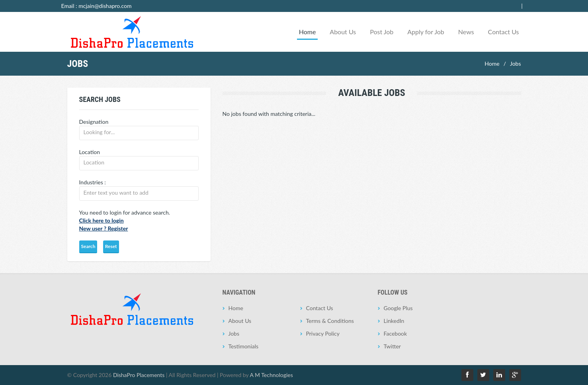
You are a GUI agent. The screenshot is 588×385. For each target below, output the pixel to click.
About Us (343, 32)
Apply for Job (426, 32)
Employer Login (467, 6)
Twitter (392, 346)
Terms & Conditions (330, 321)
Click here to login (102, 220)
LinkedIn (394, 321)
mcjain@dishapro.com (105, 6)
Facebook (396, 333)
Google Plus (398, 308)
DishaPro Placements (139, 375)
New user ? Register (104, 228)
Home (308, 32)
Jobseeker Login (510, 6)
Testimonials (244, 346)
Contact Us (504, 32)
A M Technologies (272, 375)
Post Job (382, 32)
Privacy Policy (323, 333)
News (466, 32)
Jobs (516, 64)
